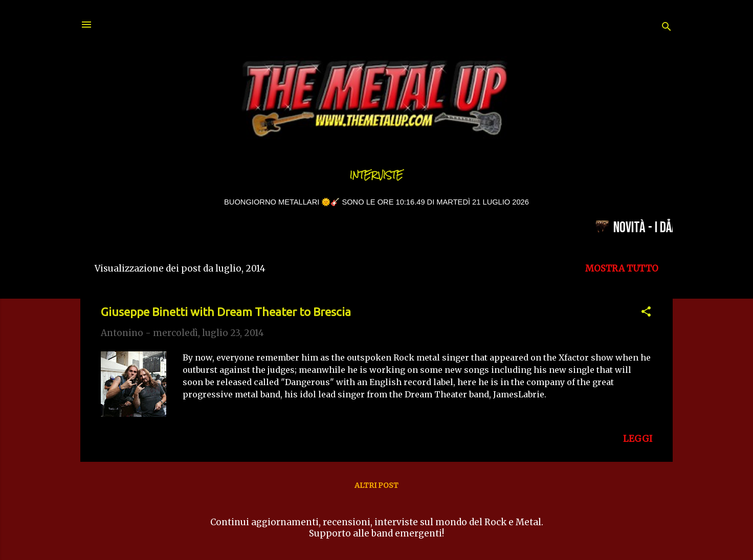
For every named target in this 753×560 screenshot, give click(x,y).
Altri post (376, 485)
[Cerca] (667, 28)
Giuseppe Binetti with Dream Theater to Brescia (226, 312)
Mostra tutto (622, 268)
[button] (646, 313)
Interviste (376, 175)
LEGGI (638, 439)
